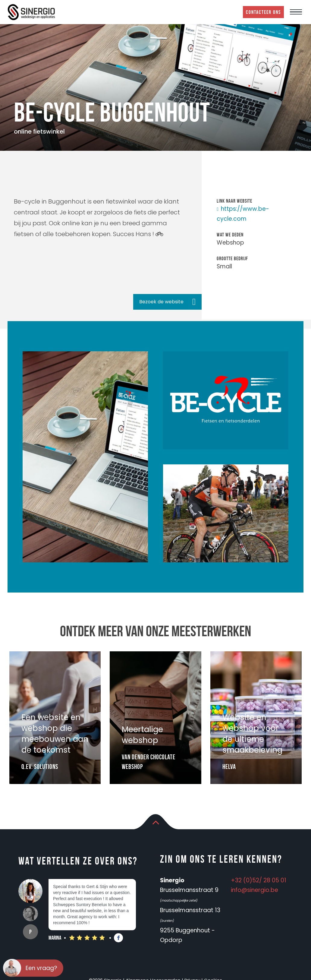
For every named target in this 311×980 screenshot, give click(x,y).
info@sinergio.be (254, 890)
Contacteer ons (263, 12)
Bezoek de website (161, 302)
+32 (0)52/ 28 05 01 (259, 880)
